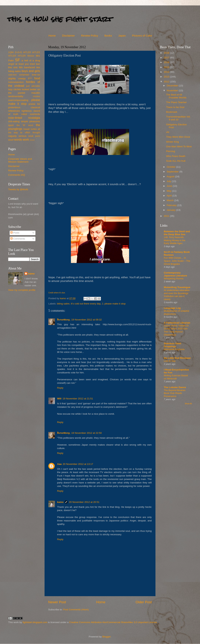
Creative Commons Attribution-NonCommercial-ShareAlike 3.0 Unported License (113, 622)
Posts (15, 233)
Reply (60, 388)
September (173, 172)
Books (108, 36)
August (171, 177)
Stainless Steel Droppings (172, 345)
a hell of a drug (31, 60)
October (171, 167)
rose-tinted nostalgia (24, 118)
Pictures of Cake (142, 36)
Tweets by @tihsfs (18, 189)
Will (59, 399)
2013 (167, 77)
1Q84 (11, 52)
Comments (18, 239)
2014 (167, 72)
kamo (63, 298)
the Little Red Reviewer (177, 358)
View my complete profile (22, 290)
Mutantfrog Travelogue (177, 287)
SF (17, 60)
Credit (51, 293)
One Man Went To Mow (179, 146)
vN (168, 132)
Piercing (171, 151)
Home (52, 36)
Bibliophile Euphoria (174, 349)
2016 (167, 62)
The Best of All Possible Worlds (176, 96)
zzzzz (32, 140)
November (173, 90)
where (56, 293)
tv (21, 132)
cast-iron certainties (19, 75)
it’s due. (62, 293)
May (169, 191)
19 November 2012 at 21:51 (78, 399)
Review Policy (90, 36)
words (18, 139)
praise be (34, 104)
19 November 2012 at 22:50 (86, 433)
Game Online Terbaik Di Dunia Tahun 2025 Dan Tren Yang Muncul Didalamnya (176, 330)
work (26, 139)
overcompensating (18, 100)
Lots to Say (170, 361)
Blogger (107, 637)
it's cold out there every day (86, 304)
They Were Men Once (178, 137)
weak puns (34, 136)
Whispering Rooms (174, 279)
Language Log (172, 308)
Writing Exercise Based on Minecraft (176, 377)
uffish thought (32, 133)
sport (11, 125)
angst (11, 64)
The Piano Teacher (176, 102)
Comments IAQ (17, 175)
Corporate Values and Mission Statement (20, 160)
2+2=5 (18, 52)
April (170, 196)
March (170, 200)
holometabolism (16, 82)
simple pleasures (30, 121)
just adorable (33, 86)
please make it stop (115, 304)
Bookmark (172, 112)
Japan (122, 36)
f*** (30, 78)
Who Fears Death (176, 156)
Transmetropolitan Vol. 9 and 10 (178, 118)
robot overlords (31, 114)
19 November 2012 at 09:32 (86, 320)
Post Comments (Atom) (76, 610)
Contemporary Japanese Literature (175, 274)
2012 (167, 82)
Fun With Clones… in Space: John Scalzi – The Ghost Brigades (177, 261)
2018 (167, 53)
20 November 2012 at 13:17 (78, 464)
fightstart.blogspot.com (35, 622)
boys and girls (31, 71)
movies (37, 96)
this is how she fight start (60, 19)
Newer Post (57, 602)
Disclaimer (68, 36)
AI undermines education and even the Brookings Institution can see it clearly (177, 295)
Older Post (144, 602)
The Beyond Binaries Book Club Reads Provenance (175, 393)
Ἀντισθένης (64, 320)
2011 (167, 216)
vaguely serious (17, 136)
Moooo (31, 56)
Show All (188, 404)
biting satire (63, 304)
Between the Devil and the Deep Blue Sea (177, 233)
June (170, 186)
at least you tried (25, 64)
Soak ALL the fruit (176, 161)
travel (26, 129)
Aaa (59, 464)
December (173, 86)
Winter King (173, 142)
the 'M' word (25, 125)
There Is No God (175, 107)
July (169, 181)
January (171, 210)
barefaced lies (32, 67)
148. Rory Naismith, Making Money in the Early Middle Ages (175, 240)
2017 (167, 58)
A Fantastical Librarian (177, 323)
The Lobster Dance (175, 387)
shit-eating (14, 121)
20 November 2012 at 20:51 (84, 502)
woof (11, 140)
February (172, 205)
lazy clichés (15, 89)
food (37, 78)
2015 (167, 67)
